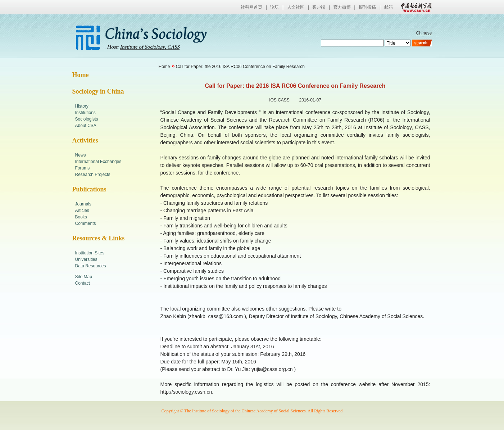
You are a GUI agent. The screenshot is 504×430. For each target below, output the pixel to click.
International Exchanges (98, 162)
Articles (82, 211)
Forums (83, 168)
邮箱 (389, 7)
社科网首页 (251, 7)
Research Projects (93, 175)
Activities (85, 140)
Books (81, 217)
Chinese (424, 33)
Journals (83, 204)
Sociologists (87, 119)
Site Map (84, 277)
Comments (86, 223)
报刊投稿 (367, 7)
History (82, 106)
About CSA (86, 126)
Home (81, 75)
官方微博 (342, 7)
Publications (89, 189)
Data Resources (91, 266)
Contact (83, 283)
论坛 (274, 7)
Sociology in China (98, 91)
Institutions (85, 113)
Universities (86, 259)
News (81, 155)
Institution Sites (90, 253)
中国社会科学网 (415, 7)
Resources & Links (99, 238)
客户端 (319, 7)
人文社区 (296, 7)
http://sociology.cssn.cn (186, 392)
